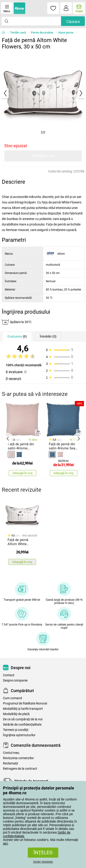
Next (78, 439)
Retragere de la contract (20, 769)
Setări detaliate (43, 862)
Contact (9, 675)
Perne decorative (42, 32)
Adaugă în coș (43, 156)
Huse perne (66, 32)
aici (5, 843)
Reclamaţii (10, 763)
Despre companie (15, 681)
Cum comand (12, 698)
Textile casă (18, 32)
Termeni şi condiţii (16, 730)
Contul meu (11, 753)
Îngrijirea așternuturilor (19, 735)
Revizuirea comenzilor (18, 758)
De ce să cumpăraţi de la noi (23, 719)
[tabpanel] (43, 93)
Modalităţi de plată (16, 714)
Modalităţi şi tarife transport (23, 709)
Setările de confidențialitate (22, 725)
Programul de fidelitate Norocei (25, 703)
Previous (8, 439)
